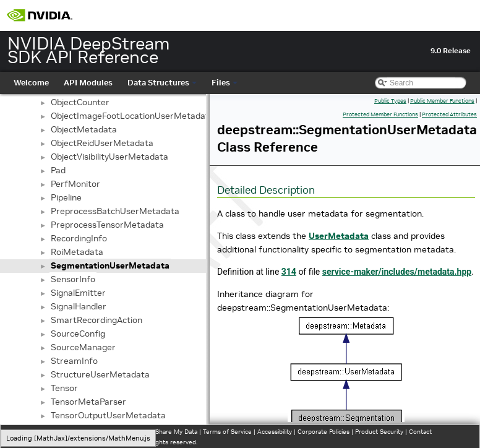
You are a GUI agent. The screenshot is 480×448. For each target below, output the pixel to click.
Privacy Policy (28, 432)
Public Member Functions (442, 101)
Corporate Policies (324, 432)
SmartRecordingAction (96, 320)
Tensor (64, 388)
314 (289, 272)
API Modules (88, 83)
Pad (58, 170)
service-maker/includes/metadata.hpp (397, 272)
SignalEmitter (78, 293)
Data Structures (162, 83)
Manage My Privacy (80, 432)
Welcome (31, 83)
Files (225, 83)
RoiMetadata (77, 252)
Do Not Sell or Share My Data (155, 432)
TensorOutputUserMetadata (108, 415)
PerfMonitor (75, 184)
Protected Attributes (449, 114)
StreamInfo (74, 361)
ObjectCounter (80, 102)
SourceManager (83, 347)
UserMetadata (339, 236)
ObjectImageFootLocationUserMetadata (132, 116)
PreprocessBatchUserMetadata (115, 211)
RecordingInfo (79, 238)
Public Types (390, 101)
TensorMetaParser (88, 402)
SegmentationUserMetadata (110, 265)
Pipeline (66, 197)
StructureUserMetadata (100, 374)
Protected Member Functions (380, 114)
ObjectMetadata (84, 129)
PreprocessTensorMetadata (107, 225)
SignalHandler (79, 306)
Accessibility (275, 432)
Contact (420, 432)
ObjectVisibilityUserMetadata (109, 157)
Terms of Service (227, 432)
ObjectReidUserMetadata (102, 143)
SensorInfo (73, 279)
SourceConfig (78, 334)
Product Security (379, 432)
